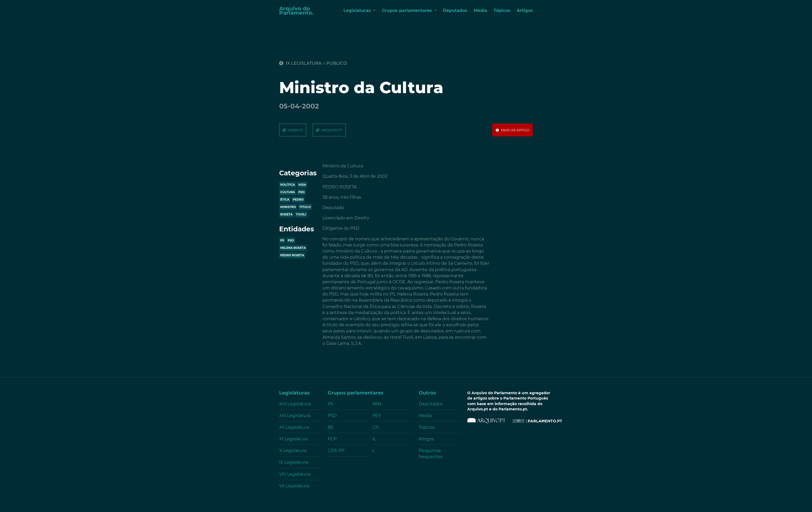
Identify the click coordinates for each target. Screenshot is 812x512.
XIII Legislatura (295, 416)
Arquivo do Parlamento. (296, 11)
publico (337, 63)
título (305, 207)
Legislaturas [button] (358, 10)
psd (301, 192)
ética (285, 199)
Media (480, 10)
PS (282, 240)
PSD (291, 240)
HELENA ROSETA (293, 248)
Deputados (455, 10)
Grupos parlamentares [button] (408, 10)
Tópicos (502, 10)
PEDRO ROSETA (292, 255)
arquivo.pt (332, 130)
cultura (288, 192)
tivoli (301, 214)
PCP (332, 439)
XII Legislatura (294, 427)
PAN (377, 404)
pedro (298, 199)
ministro (288, 207)
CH (376, 427)
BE (331, 427)
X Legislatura (293, 451)
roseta (286, 214)
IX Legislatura (300, 63)
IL (374, 439)
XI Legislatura (293, 439)
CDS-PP (336, 451)
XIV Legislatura (295, 404)
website (295, 130)
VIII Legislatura (295, 474)
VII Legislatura (294, 486)
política (288, 185)
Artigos (525, 10)
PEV (377, 416)
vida (302, 185)
